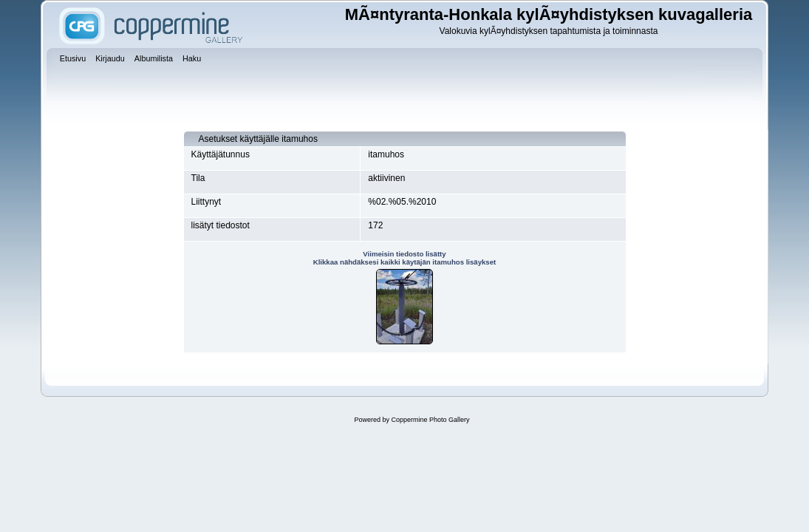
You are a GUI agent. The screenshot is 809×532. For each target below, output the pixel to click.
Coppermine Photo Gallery (430, 420)
